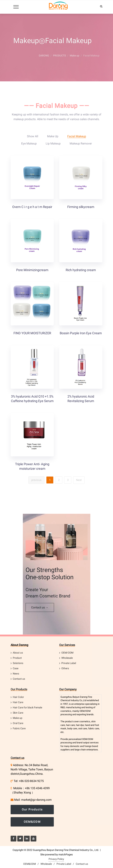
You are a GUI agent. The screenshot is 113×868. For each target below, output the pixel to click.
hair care (70, 725)
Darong (84, 697)
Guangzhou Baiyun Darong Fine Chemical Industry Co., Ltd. (66, 850)
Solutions (18, 663)
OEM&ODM (32, 822)
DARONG (44, 56)
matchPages (66, 854)
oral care (83, 728)
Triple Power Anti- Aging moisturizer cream (32, 466)
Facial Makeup (77, 136)
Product (17, 658)
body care (72, 728)
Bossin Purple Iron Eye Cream (81, 333)
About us (18, 653)
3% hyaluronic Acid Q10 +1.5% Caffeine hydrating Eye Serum (32, 399)
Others (65, 668)
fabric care (94, 728)
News (16, 674)
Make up (75, 56)
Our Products (19, 689)
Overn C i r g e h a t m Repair (32, 207)
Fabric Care (19, 728)
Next (79, 480)
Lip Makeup (53, 143)
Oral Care (18, 723)
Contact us (19, 679)
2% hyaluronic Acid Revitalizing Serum (81, 399)
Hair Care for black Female (27, 707)
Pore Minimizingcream (32, 270)
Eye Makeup (29, 143)
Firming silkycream (81, 207)
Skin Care (18, 713)
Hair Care (18, 702)
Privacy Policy (56, 859)
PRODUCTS (59, 56)
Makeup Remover (81, 143)
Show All (33, 136)
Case (16, 668)
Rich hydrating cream (81, 270)
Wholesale (67, 658)
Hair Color (18, 697)
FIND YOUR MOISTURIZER (32, 333)
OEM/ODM (67, 653)
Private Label (69, 663)
